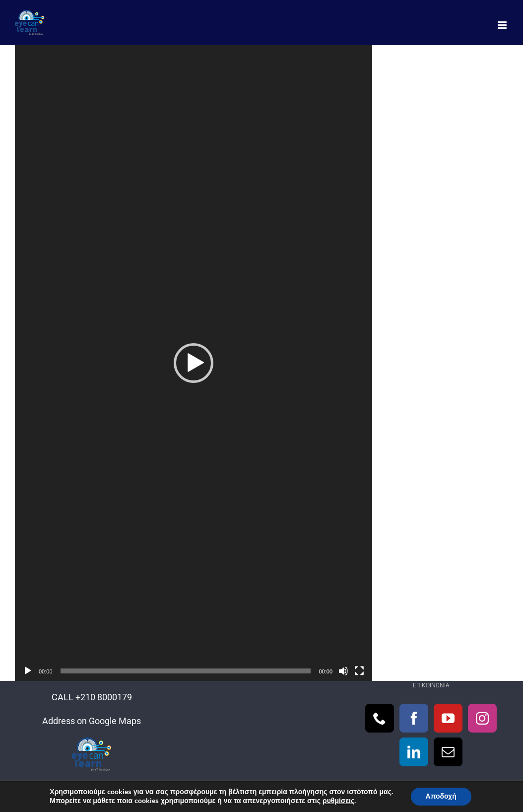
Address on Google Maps (92, 721)
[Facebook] (414, 718)
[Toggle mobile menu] (503, 25)
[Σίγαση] (343, 671)
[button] (194, 363)
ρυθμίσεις (338, 801)
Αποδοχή (441, 796)
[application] (194, 363)
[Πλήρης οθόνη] (359, 671)
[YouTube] (448, 718)
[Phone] (380, 718)
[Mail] (448, 752)
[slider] (186, 671)
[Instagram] (482, 718)
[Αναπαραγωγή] (28, 671)
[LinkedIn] (414, 752)
